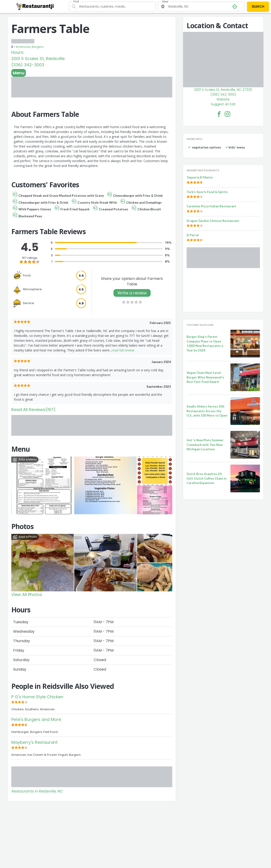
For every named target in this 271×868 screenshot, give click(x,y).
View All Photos (27, 594)
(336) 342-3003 (28, 65)
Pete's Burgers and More (36, 719)
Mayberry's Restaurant (34, 742)
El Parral (193, 235)
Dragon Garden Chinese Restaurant (213, 221)
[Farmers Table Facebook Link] (219, 114)
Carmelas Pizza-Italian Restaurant (211, 206)
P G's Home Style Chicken (37, 697)
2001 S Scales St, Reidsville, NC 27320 (223, 90)
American (23, 47)
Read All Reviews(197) (33, 410)
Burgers (38, 47)
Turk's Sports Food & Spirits (207, 192)
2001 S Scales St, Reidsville (38, 59)
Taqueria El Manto (200, 177)
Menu (19, 73)
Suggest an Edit (223, 104)
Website (223, 99)
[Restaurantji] (35, 6)
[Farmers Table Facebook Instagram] (227, 114)
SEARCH (258, 6)
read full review (123, 350)
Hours (17, 52)
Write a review (132, 293)
